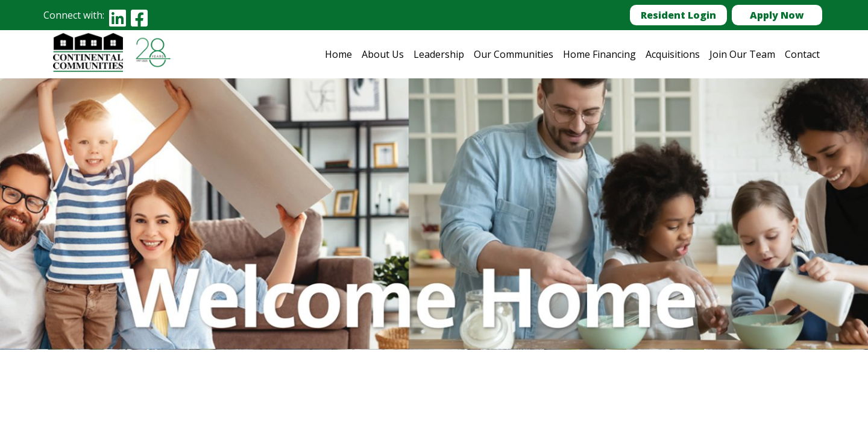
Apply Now (777, 15)
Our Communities (514, 54)
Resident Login (678, 15)
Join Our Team (742, 54)
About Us (383, 54)
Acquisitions (673, 54)
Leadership (439, 54)
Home (338, 54)
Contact (802, 54)
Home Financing (599, 54)
